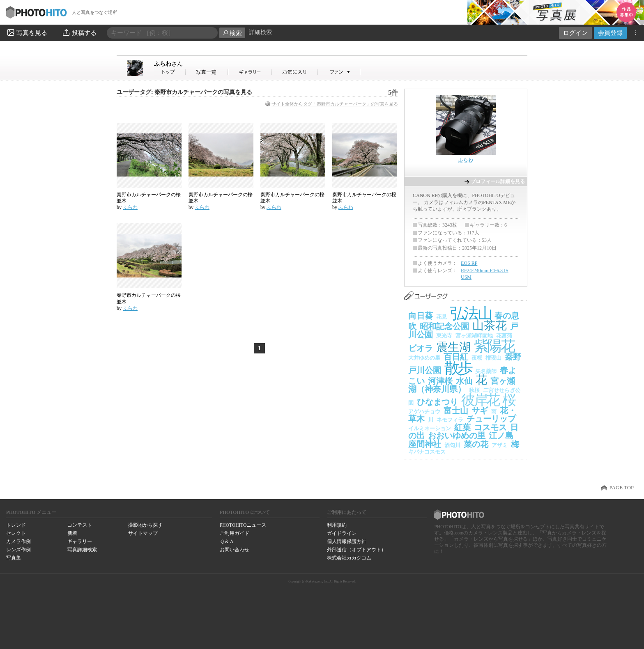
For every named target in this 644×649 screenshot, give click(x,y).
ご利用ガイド (235, 533)
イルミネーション (430, 428)
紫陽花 (494, 346)
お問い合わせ (235, 550)
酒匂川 (452, 445)
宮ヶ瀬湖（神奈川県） (462, 385)
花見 (442, 317)
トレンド (16, 525)
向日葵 (421, 316)
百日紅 (456, 357)
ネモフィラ (450, 420)
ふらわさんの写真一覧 (207, 72)
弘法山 (471, 313)
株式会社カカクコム (349, 558)
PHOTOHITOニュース (243, 525)
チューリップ (491, 419)
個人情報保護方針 (347, 541)
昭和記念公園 (444, 326)
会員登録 (610, 33)
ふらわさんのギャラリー (250, 72)
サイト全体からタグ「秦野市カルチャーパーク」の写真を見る (335, 104)
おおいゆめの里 (457, 436)
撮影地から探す (145, 525)
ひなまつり (437, 402)
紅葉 (462, 427)
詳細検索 (260, 32)
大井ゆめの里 (424, 358)
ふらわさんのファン (339, 72)
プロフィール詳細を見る (498, 181)
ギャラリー (80, 541)
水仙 (464, 381)
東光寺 (444, 336)
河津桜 (440, 381)
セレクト (16, 533)
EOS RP (469, 263)
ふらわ (168, 64)
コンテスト (80, 525)
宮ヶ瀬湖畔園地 (474, 336)
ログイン (575, 33)
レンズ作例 (18, 550)
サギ (480, 410)
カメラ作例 (18, 541)
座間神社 (425, 444)
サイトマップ (143, 533)
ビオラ (421, 348)
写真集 (14, 558)
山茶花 (490, 325)
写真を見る (27, 32)
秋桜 (474, 390)
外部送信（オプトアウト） (356, 550)
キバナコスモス (427, 452)
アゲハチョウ (424, 412)
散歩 (458, 368)
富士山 (456, 410)
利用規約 (337, 525)
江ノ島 (501, 436)
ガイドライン (342, 533)
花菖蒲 (504, 336)
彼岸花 (480, 400)
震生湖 (453, 347)
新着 (72, 533)
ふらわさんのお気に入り (295, 72)
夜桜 (477, 358)
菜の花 (476, 444)
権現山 (493, 358)
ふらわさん (170, 72)
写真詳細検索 (82, 550)
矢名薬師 (486, 371)
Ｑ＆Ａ (227, 541)
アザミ (500, 445)
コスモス (490, 427)
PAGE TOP (622, 488)
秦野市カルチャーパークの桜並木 (149, 198)
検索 (232, 33)
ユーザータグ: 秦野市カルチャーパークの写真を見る (184, 92)
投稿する (79, 32)
